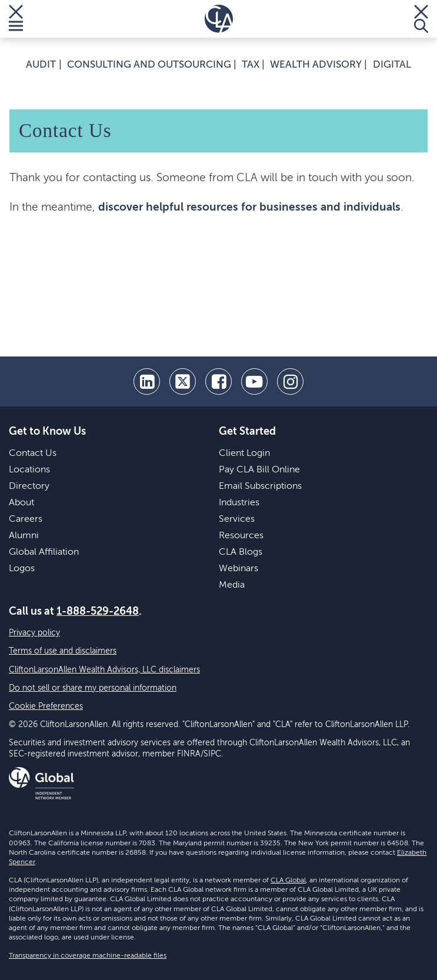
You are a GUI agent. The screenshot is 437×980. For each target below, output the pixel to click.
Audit (41, 65)
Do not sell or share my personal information (93, 688)
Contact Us (33, 454)
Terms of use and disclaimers (63, 651)
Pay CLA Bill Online (259, 470)
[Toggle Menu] (16, 19)
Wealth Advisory (316, 65)
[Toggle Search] (421, 19)
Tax (251, 65)
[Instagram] (290, 381)
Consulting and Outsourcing (149, 65)
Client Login (244, 454)
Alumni (24, 536)
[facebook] (218, 381)
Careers (26, 519)
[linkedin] (147, 381)
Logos (22, 569)
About (21, 503)
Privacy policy (34, 633)
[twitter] (183, 381)
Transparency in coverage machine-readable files (88, 956)
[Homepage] (219, 19)
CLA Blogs (241, 552)
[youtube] (254, 381)
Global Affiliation (44, 552)
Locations (29, 470)
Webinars (238, 569)
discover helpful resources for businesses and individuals (249, 207)
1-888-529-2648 (98, 612)
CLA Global (288, 881)
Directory (29, 486)
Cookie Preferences (46, 706)
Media (232, 585)
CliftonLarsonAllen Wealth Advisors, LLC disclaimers (104, 670)
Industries (239, 503)
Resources (241, 536)
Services (237, 519)
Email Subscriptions (260, 486)
